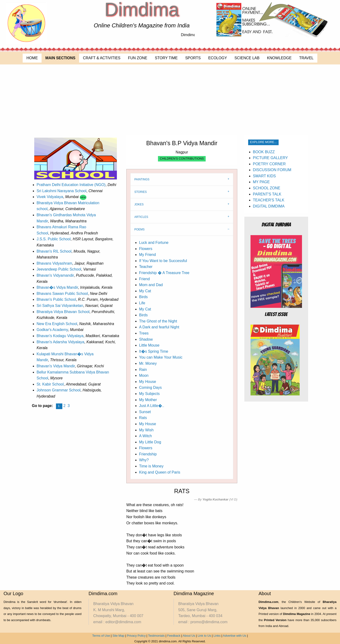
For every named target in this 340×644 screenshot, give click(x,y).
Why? (144, 460)
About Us (189, 636)
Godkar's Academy (52, 330)
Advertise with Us (235, 636)
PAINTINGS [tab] (142, 179)
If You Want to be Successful (163, 261)
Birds (143, 297)
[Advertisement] (170, 100)
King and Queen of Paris (160, 472)
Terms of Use (101, 636)
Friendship (148, 454)
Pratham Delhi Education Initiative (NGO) (71, 185)
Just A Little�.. (152, 406)
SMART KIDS (264, 176)
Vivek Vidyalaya (50, 197)
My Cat (145, 291)
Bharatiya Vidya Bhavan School (63, 312)
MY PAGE (261, 182)
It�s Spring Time (154, 351)
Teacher (146, 267)
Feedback (174, 636)
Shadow (146, 339)
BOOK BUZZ (264, 152)
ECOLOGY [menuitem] (218, 58)
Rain (143, 370)
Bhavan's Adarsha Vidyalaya (60, 342)
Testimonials (156, 636)
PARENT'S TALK (267, 194)
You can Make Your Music (161, 357)
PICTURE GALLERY (270, 158)
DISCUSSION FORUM (272, 170)
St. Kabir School (50, 384)
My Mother (148, 400)
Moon (144, 375)
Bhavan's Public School (56, 299)
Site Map (118, 636)
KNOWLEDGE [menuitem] (279, 58)
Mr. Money (148, 363)
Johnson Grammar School (59, 390)
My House (148, 382)
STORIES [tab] (140, 192)
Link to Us (204, 636)
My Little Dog (150, 442)
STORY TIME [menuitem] (166, 58)
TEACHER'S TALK (269, 200)
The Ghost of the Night (158, 321)
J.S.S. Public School (54, 239)
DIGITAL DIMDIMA (269, 206)
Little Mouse (149, 345)
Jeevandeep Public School (59, 269)
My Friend (147, 255)
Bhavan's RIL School (54, 251)
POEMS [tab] (139, 229)
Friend (144, 279)
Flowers (146, 249)
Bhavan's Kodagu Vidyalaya (60, 336)
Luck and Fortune (154, 243)
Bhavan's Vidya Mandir (56, 366)
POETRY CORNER (269, 164)
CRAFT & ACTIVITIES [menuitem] (102, 58)
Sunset (145, 412)
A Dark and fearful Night (159, 327)
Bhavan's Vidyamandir (55, 275)
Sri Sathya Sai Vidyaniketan (60, 306)
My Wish (146, 430)
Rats (143, 418)
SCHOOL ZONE (267, 188)
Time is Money (151, 466)
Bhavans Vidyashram (54, 263)
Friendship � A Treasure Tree (164, 273)
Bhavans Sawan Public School (62, 294)
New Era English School (57, 324)
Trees (144, 333)
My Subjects (149, 394)
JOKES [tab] (139, 204)
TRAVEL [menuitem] (306, 58)
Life (142, 303)
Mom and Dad (151, 285)
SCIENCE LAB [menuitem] (247, 58)
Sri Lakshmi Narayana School (62, 191)
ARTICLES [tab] (141, 217)
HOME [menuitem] (32, 58)
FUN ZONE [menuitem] (138, 58)
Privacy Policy (136, 636)
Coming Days (150, 388)
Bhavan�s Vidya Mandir (57, 287)
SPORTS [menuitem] (193, 58)
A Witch (145, 436)
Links (217, 636)
